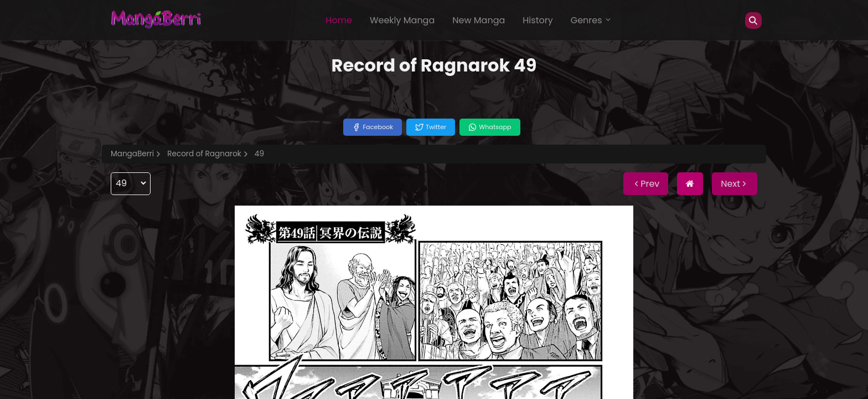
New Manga (479, 20)
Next (735, 184)
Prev (646, 184)
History (538, 20)
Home (339, 20)
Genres (591, 20)
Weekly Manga (402, 20)
